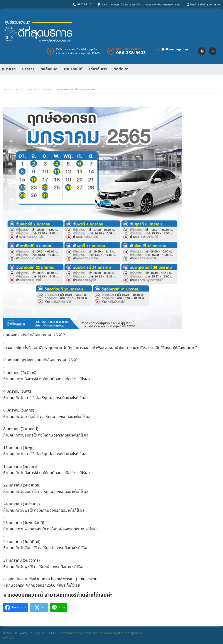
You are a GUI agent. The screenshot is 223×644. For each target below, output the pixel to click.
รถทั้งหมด (49, 69)
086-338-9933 (131, 53)
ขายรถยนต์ (73, 69)
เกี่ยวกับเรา (98, 69)
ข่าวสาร (28, 69)
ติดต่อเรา (121, 69)
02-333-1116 (84, 4)
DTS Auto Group (25, 633)
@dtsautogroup (175, 49)
